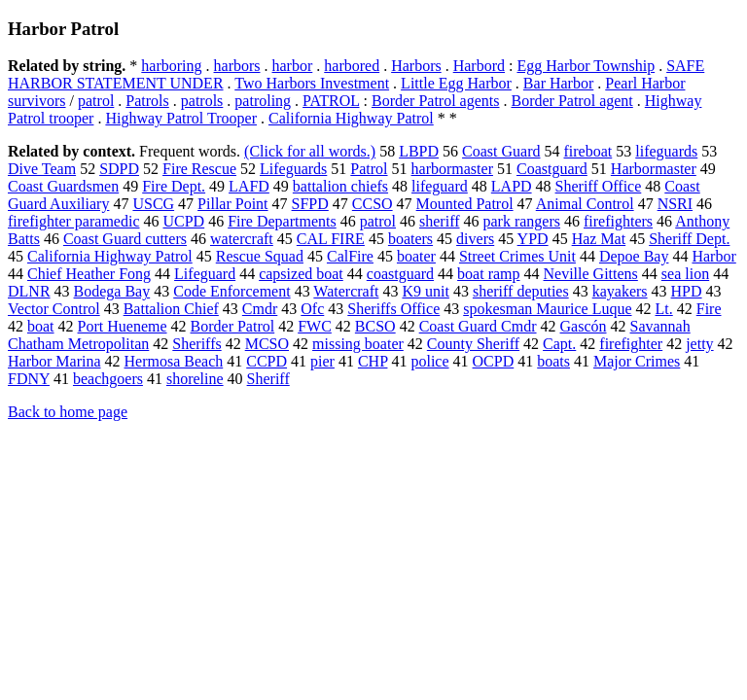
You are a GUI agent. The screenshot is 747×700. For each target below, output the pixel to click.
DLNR (29, 291)
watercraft (242, 239)
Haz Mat (599, 239)
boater (416, 256)
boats (553, 361)
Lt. (664, 309)
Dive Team (42, 169)
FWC (315, 326)
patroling (263, 101)
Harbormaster (654, 169)
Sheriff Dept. (689, 239)
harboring (171, 66)
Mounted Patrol (465, 204)
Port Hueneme (123, 326)
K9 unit (425, 291)
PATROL (331, 101)
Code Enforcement (231, 291)
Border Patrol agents (436, 101)
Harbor (713, 256)
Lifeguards (293, 169)
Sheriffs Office (393, 309)
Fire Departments (282, 221)
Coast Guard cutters (125, 239)
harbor (293, 66)
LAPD (512, 186)
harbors (237, 66)
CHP (373, 361)
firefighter (631, 344)
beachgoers (108, 379)
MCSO (267, 344)
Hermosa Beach (174, 361)
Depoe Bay (634, 256)
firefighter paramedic (73, 221)
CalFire (350, 256)
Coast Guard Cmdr (478, 326)
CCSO (373, 204)
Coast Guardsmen (63, 186)
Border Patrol (233, 326)
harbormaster (452, 169)
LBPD (419, 151)
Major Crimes (637, 361)
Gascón (584, 326)
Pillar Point (232, 204)
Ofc (312, 309)
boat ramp (488, 274)
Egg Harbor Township (586, 66)
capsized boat (301, 274)
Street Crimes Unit (517, 256)
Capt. (559, 344)
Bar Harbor (558, 83)
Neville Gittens (591, 274)
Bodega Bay (112, 291)
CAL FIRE (331, 239)
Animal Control (585, 204)
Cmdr (260, 309)
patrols (202, 101)
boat (41, 326)
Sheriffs (196, 344)
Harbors (416, 66)
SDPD (119, 169)
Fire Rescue (199, 169)
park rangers (522, 221)
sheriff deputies (521, 291)
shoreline (195, 379)
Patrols (147, 101)
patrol (96, 101)
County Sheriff (473, 344)
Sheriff (268, 379)
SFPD (310, 204)
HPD (687, 291)
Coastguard (552, 169)
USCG (153, 204)
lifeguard (440, 186)
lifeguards (666, 151)
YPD (533, 239)
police (429, 361)
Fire (709, 309)
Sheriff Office (599, 186)
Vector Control (54, 309)
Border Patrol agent (571, 101)
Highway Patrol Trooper (181, 118)
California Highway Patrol (351, 118)
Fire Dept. (174, 186)
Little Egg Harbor (456, 83)
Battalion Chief (171, 309)
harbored (352, 66)
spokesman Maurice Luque (547, 309)
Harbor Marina (54, 361)
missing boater (358, 344)
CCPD (267, 361)
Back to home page (68, 412)
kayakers (620, 291)
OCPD (494, 361)
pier (322, 361)
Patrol (369, 169)
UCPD (183, 221)
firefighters (618, 221)
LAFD (249, 186)
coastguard (400, 274)
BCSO (375, 326)
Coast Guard (501, 151)
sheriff (439, 221)
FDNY (29, 379)
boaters (410, 239)
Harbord (479, 66)
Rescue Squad (260, 256)
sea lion (685, 274)
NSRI (675, 204)
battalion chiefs (340, 186)
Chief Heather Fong (89, 274)
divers (475, 239)
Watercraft (346, 291)
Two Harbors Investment (312, 83)
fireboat (588, 151)
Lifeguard (205, 274)
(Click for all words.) (310, 151)
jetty (699, 344)
